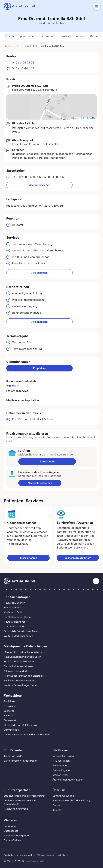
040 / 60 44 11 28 (23, 68)
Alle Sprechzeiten (40, 185)
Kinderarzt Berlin (13, 612)
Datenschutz (11, 831)
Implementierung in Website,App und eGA (20, 802)
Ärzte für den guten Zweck (68, 780)
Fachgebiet (47, 36)
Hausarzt (9, 716)
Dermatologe (11, 730)
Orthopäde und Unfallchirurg (20, 725)
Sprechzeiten (27, 36)
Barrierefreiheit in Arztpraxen (21, 761)
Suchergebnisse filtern (78, 558)
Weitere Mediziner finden (18, 636)
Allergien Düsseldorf (15, 671)
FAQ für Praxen (61, 761)
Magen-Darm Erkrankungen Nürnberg (26, 652)
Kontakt (57, 810)
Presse (56, 805)
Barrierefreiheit (12, 840)
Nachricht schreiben (40, 483)
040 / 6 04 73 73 (23, 62)
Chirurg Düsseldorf (15, 626)
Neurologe (10, 706)
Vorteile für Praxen (63, 756)
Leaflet (75, 118)
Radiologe (10, 701)
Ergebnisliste (25, 46)
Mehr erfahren (29, 558)
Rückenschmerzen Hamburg (20, 680)
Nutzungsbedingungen (17, 836)
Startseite (9, 46)
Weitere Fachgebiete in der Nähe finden (27, 734)
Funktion (65, 36)
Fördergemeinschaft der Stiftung (71, 800)
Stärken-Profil (60, 775)
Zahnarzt (9, 711)
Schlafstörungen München (19, 662)
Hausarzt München (14, 603)
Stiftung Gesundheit (64, 796)
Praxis (10, 36)
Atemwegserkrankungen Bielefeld (23, 676)
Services (80, 36)
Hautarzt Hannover (14, 622)
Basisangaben (60, 765)
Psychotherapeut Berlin (17, 617)
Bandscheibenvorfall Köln (18, 666)
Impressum (10, 826)
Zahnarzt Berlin (12, 607)
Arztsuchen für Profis (16, 809)
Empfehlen (40, 368)
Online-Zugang (61, 770)
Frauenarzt (10, 720)
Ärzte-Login (47, 461)
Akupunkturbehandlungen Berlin (22, 657)
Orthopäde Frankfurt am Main (21, 631)
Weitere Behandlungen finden (21, 685)
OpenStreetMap (89, 118)
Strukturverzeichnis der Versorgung (24, 796)
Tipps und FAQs (13, 756)
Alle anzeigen (39, 273)
